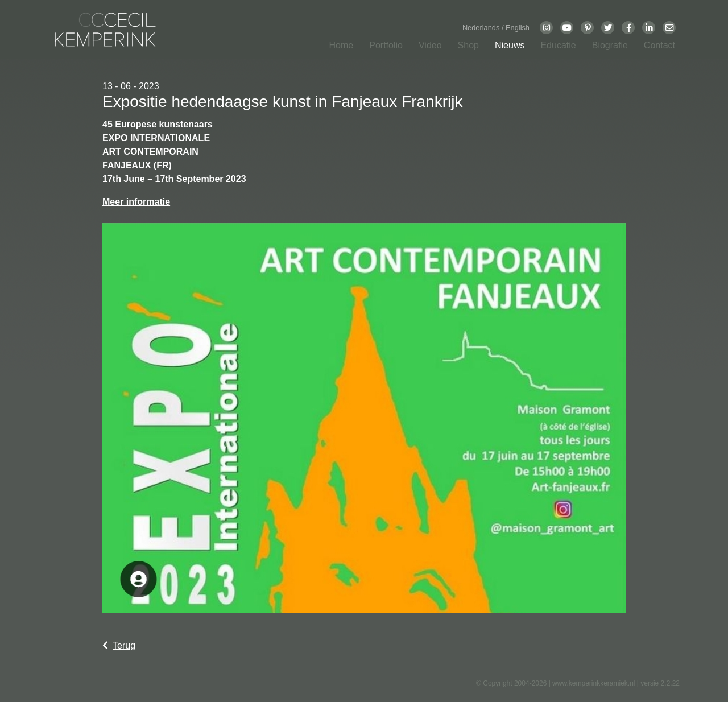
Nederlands (482, 28)
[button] (382, 48)
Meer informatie (136, 202)
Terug (119, 645)
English (518, 28)
